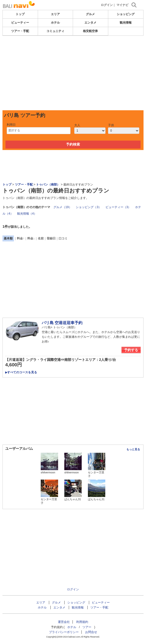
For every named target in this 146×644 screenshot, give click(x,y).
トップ (20, 14)
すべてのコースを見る (21, 372)
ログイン (107, 5)
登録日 (51, 238)
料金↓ (31, 238)
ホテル (55, 23)
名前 (41, 238)
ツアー (87, 627)
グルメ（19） (62, 207)
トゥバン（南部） (48, 185)
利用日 (11, 125)
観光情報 (126, 23)
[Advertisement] (73, 73)
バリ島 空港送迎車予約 (62, 323)
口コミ (63, 238)
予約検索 (73, 144)
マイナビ (122, 5)
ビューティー (20, 23)
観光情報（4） (27, 214)
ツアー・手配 (20, 31)
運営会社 (64, 622)
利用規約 (82, 622)
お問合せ (91, 632)
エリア (55, 14)
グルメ (90, 14)
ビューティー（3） (118, 207)
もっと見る (133, 449)
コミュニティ (55, 31)
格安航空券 (90, 31)
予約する (131, 350)
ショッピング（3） (89, 207)
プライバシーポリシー (64, 632)
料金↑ (21, 238)
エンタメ (90, 23)
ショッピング (126, 14)
